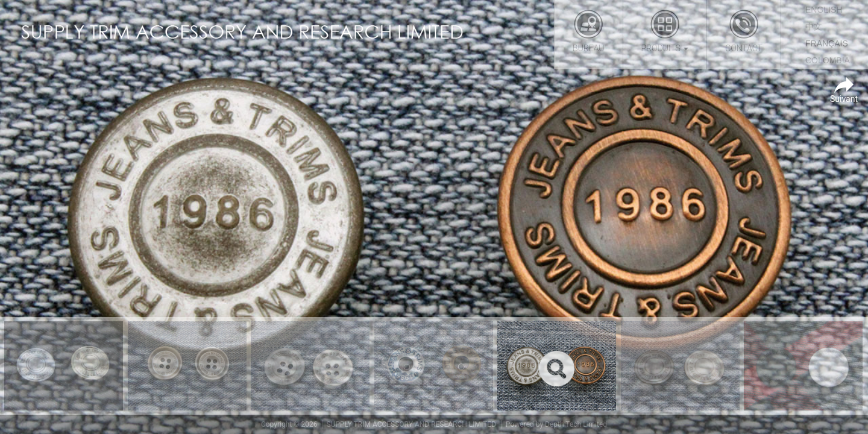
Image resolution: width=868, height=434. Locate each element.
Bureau (589, 31)
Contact (744, 31)
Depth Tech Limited (576, 424)
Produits (665, 31)
